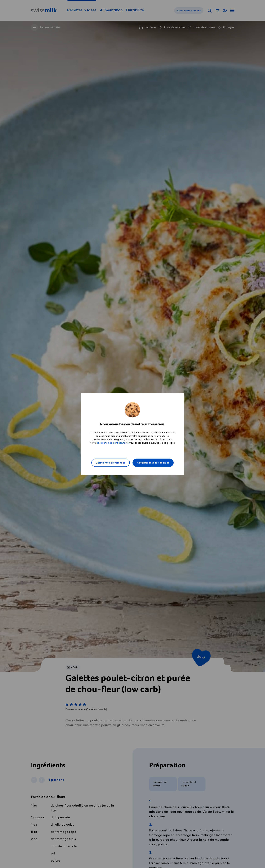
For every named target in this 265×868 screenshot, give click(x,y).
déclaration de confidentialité (113, 443)
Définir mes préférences (111, 463)
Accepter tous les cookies (153, 463)
